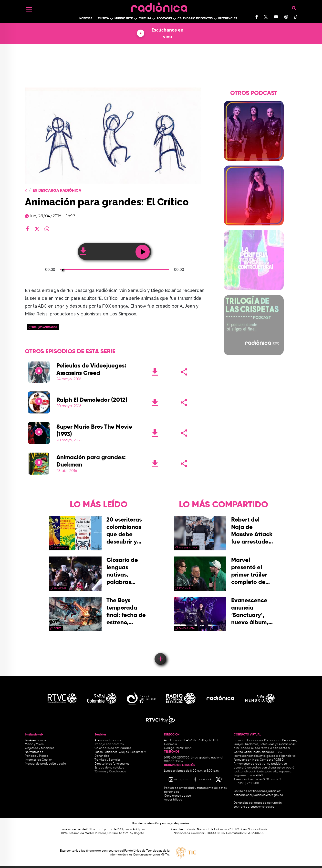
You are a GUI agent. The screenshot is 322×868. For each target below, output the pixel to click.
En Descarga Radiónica (57, 191)
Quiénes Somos (35, 740)
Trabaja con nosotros (109, 744)
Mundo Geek (124, 19)
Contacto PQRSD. (272, 760)
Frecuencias (228, 19)
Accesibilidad (174, 800)
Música (103, 19)
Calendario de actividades (113, 748)
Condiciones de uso (177, 796)
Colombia (60, 588)
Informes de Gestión (39, 760)
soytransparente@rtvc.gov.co (254, 807)
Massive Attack (188, 548)
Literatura (60, 548)
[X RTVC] (219, 779)
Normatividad (34, 752)
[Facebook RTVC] (202, 779)
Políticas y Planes (36, 756)
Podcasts (164, 19)
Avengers (185, 588)
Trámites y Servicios (108, 760)
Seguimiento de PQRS (248, 776)
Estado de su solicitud (109, 768)
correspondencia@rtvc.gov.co (255, 756)
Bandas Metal (187, 628)
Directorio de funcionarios (112, 764)
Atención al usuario (108, 740)
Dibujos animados (45, 327)
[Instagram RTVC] (178, 779)
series (58, 628)
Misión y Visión (34, 744)
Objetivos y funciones (40, 748)
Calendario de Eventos (195, 19)
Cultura (145, 19)
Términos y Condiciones (110, 772)
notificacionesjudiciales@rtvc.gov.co (258, 795)
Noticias (86, 19)
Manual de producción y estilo (45, 764)
